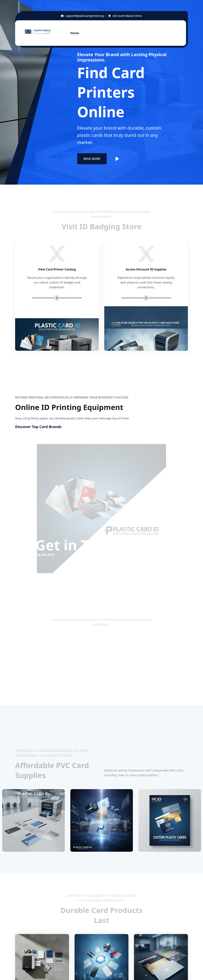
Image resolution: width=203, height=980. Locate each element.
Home (75, 33)
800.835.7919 (53, 676)
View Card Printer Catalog (57, 269)
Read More (92, 159)
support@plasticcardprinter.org (85, 16)
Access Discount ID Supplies (146, 269)
